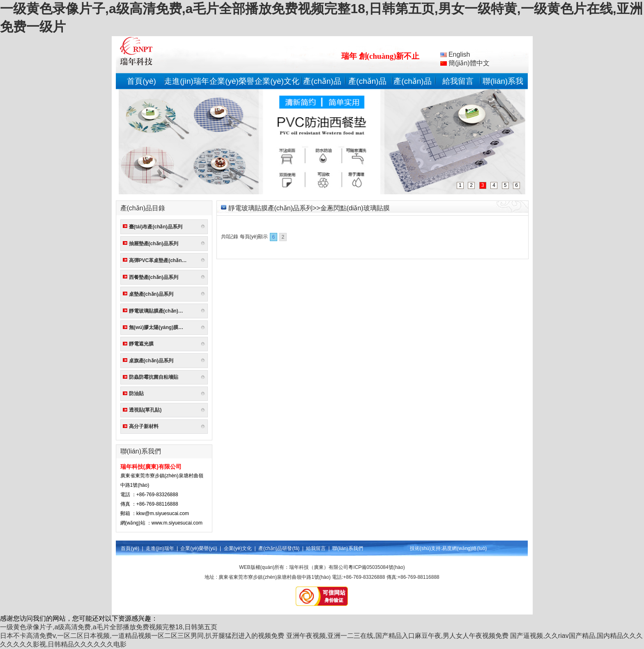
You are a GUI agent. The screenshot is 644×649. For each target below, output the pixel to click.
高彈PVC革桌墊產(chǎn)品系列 (160, 260)
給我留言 (458, 81)
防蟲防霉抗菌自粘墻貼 (154, 377)
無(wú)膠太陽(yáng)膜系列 (159, 327)
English (455, 54)
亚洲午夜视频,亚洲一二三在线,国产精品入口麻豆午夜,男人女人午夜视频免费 (397, 636)
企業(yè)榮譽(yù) (199, 548)
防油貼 (136, 394)
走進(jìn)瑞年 (187, 81)
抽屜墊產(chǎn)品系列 (154, 244)
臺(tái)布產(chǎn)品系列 (156, 227)
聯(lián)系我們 (348, 548)
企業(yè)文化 (277, 81)
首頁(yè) (141, 81)
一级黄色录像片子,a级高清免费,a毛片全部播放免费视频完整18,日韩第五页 (109, 627)
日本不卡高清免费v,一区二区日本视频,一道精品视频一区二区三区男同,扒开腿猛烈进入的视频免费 (142, 636)
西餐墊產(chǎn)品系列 (154, 277)
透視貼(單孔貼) (145, 410)
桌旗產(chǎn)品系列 (151, 361)
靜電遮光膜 (141, 344)
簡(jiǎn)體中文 (465, 63)
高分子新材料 (144, 426)
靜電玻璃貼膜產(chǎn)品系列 (160, 311)
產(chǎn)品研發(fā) (279, 548)
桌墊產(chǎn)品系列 (151, 294)
